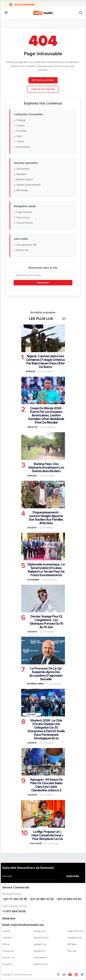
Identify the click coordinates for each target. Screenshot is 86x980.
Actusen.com (8, 958)
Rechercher (43, 282)
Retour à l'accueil (43, 80)
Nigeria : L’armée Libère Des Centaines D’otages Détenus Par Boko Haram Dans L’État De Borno (45, 362)
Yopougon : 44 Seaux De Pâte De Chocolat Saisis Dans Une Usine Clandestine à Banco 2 (46, 785)
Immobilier (22, 174)
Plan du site (23, 250)
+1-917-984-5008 (14, 912)
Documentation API (26, 245)
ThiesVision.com (41, 938)
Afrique (30, 371)
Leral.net (6, 931)
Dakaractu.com (40, 964)
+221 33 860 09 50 (69, 899)
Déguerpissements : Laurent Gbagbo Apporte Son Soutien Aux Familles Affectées (46, 518)
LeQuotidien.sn (40, 958)
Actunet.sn (7, 964)
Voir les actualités (43, 89)
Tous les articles (25, 223)
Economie (33, 580)
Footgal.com (8, 951)
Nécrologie (22, 190)
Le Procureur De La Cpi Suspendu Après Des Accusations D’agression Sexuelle (46, 674)
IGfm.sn (6, 944)
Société (21, 126)
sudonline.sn (39, 951)
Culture (20, 142)
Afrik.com (72, 951)
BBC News (72, 944)
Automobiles (23, 169)
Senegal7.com (40, 944)
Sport (20, 136)
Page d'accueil (24, 212)
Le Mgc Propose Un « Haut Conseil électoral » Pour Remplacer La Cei (47, 835)
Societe (32, 527)
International (23, 147)
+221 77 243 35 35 (15, 899)
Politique (21, 120)
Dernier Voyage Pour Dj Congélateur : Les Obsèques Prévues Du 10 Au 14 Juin (46, 622)
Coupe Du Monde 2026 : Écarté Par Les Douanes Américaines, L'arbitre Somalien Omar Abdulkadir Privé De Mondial (46, 415)
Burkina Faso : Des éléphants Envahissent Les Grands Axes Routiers (46, 467)
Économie (22, 131)
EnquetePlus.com (76, 931)
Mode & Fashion (25, 180)
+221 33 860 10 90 (41, 899)
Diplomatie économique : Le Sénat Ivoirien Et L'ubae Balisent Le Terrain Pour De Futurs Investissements (46, 570)
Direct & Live (23, 217)
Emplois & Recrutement (29, 185)
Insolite (32, 427)
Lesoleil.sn (7, 938)
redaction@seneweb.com (27, 925)
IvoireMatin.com (75, 938)
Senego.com (39, 931)
